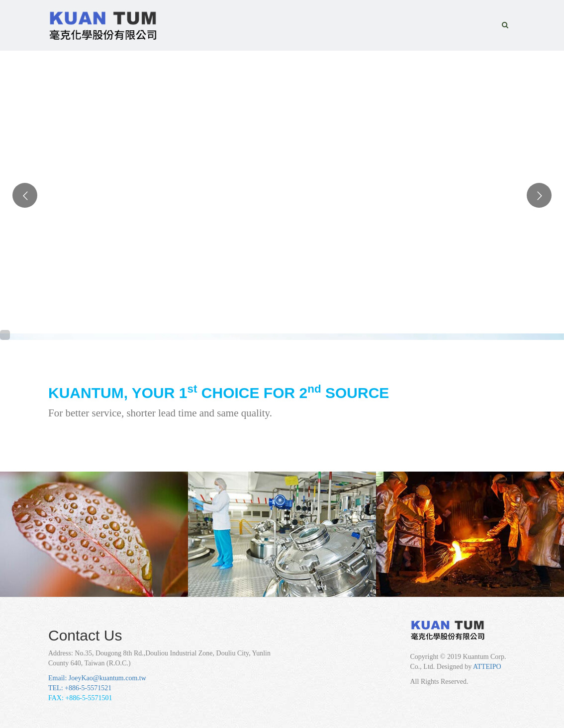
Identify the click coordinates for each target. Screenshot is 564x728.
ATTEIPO (487, 667)
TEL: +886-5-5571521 (80, 688)
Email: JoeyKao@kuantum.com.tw (97, 678)
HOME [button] (253, 16)
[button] (505, 25)
